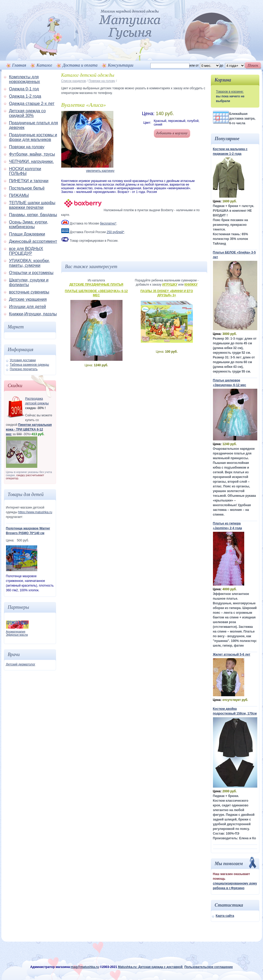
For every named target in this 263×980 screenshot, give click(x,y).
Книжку (191, 285)
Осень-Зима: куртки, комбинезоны (29, 224)
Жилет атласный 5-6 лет (232, 654)
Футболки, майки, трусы (32, 154)
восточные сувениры (29, 292)
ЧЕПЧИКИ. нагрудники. (32, 161)
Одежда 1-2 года (25, 96)
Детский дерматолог (21, 664)
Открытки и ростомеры (31, 273)
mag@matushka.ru (85, 967)
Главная (19, 65)
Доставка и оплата (80, 65)
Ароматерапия (16, 631)
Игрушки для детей (28, 307)
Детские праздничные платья (96, 285)
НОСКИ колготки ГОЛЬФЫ (25, 171)
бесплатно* (108, 223)
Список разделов (74, 81)
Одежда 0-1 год (24, 89)
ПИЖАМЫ (19, 195)
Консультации (121, 65)
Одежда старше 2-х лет (32, 104)
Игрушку (170, 285)
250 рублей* (115, 232)
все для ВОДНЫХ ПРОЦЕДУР (26, 251)
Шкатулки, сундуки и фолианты (29, 282)
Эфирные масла (17, 635)
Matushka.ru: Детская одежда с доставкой (151, 967)
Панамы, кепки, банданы (33, 215)
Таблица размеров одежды (30, 365)
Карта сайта (225, 916)
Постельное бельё (27, 188)
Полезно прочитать (24, 369)
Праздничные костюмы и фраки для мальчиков (33, 137)
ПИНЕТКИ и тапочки (29, 181)
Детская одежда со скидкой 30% (27, 113)
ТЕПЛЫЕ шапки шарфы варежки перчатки (32, 205)
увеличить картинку (100, 171)
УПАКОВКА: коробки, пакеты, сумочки (30, 263)
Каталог (44, 65)
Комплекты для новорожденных (25, 79)
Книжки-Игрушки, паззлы (33, 314)
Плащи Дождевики (27, 234)
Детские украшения (28, 299)
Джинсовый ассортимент (33, 241)
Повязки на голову (27, 147)
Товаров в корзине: (230, 92)
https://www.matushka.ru (35, 512)
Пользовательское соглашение (209, 967)
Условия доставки (23, 360)
